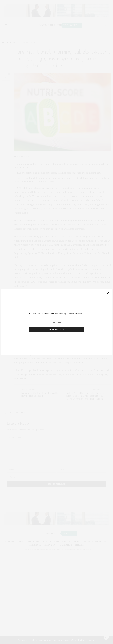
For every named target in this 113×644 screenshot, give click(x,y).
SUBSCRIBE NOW (57, 329)
